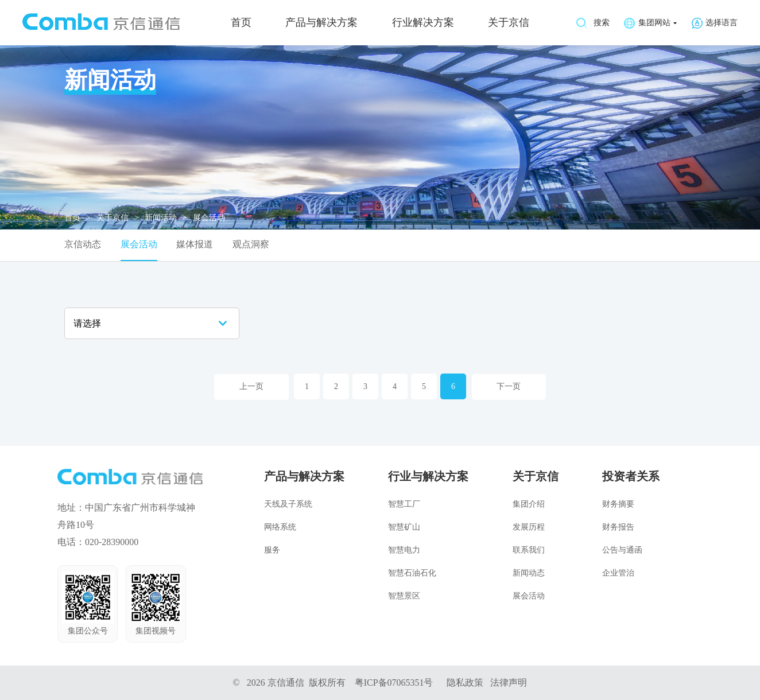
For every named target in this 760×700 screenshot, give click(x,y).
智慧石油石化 (412, 572)
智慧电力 (404, 549)
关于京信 (509, 23)
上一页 (251, 386)
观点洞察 (251, 245)
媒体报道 (195, 245)
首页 (241, 23)
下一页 (509, 386)
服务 (272, 549)
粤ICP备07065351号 (394, 682)
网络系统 (280, 526)
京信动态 (83, 245)
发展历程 (529, 526)
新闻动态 (529, 572)
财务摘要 (618, 503)
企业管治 (618, 572)
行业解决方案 (423, 23)
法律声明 (509, 682)
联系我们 (529, 549)
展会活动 (139, 245)
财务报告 (618, 526)
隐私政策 (466, 682)
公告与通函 (622, 549)
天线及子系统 (288, 503)
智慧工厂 (404, 503)
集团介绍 (529, 503)
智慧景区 (404, 595)
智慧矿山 (404, 526)
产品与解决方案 (321, 23)
